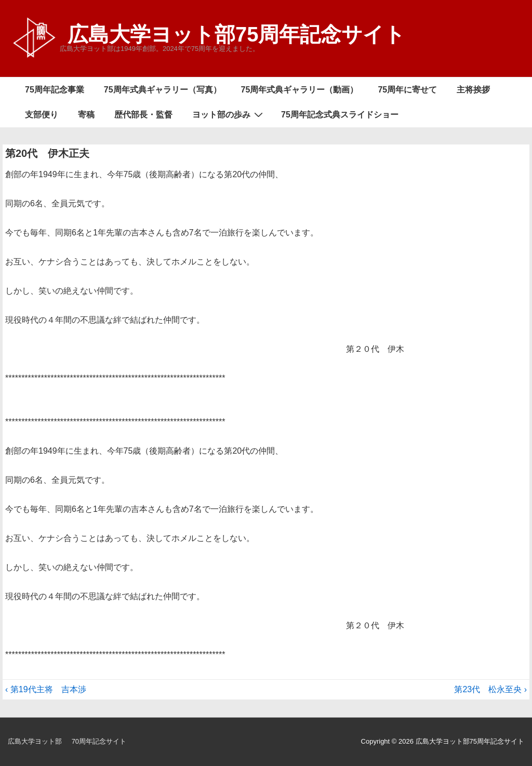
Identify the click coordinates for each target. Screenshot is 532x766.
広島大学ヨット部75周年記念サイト (237, 34)
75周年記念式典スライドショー (340, 115)
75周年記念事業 (55, 90)
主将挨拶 (473, 90)
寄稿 (86, 115)
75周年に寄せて (407, 90)
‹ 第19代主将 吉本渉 (46, 689)
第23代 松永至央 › (490, 689)
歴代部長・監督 (143, 115)
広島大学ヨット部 (35, 741)
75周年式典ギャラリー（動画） (300, 90)
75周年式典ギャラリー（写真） (163, 90)
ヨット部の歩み (229, 114)
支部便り (42, 115)
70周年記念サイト (99, 741)
